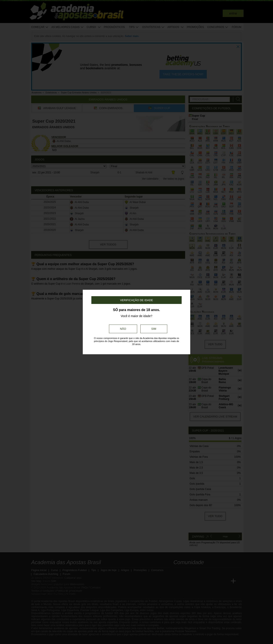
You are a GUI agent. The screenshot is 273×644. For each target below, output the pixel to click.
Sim (154, 329)
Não (123, 329)
